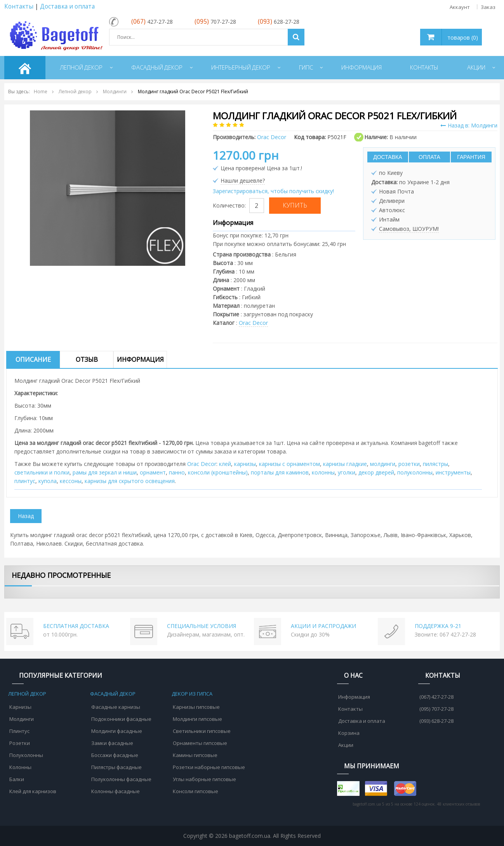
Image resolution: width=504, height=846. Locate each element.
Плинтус (19, 731)
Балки (17, 779)
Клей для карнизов (33, 791)
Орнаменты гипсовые (200, 743)
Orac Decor (253, 323)
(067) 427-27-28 (436, 697)
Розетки (20, 743)
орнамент (153, 472)
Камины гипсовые (195, 755)
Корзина (349, 733)
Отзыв (87, 359)
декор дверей (376, 472)
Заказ (488, 7)
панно (177, 472)
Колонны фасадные (116, 791)
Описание (33, 359)
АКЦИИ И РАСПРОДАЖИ (323, 626)
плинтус (25, 481)
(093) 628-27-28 (436, 721)
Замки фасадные (112, 743)
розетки (409, 464)
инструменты (453, 472)
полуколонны (415, 472)
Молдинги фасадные (117, 731)
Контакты (19, 6)
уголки (347, 472)
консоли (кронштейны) (218, 472)
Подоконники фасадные (121, 719)
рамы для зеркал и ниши (105, 472)
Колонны (20, 767)
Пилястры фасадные (116, 767)
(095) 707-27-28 (436, 709)
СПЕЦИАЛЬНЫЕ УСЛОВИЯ (202, 626)
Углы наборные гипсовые (204, 779)
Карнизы (20, 707)
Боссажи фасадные (115, 755)
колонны (323, 472)
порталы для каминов (280, 472)
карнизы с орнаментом (289, 464)
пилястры (435, 464)
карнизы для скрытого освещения (130, 481)
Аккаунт (460, 7)
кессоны (71, 481)
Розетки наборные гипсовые (209, 767)
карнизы (245, 464)
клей (225, 464)
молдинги (383, 464)
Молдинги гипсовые (197, 719)
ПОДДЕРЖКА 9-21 (438, 626)
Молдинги (22, 719)
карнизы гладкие (345, 464)
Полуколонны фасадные (121, 779)
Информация (140, 359)
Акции (346, 745)
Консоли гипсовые (196, 791)
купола (48, 481)
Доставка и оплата (67, 6)
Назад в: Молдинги (469, 125)
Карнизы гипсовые (196, 707)
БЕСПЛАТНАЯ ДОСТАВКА (76, 626)
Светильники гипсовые (202, 731)
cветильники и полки (42, 472)
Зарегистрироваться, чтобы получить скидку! (273, 191)
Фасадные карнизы (116, 707)
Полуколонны (26, 755)
